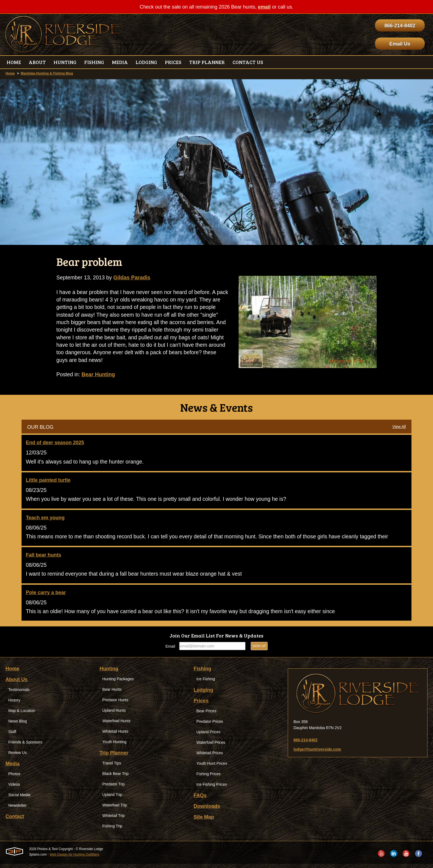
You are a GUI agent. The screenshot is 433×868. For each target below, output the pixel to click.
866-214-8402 (400, 26)
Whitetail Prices (210, 757)
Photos (14, 778)
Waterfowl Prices (211, 747)
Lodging (203, 694)
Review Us (18, 757)
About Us (17, 684)
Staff (12, 736)
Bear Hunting (100, 377)
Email (170, 650)
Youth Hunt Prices (212, 768)
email (264, 7)
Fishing (202, 673)
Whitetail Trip (114, 820)
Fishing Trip (112, 830)
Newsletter (17, 809)
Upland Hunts (114, 714)
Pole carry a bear (46, 596)
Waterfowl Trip (115, 809)
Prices (201, 705)
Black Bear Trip (116, 778)
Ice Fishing (206, 683)
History (14, 704)
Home (10, 73)
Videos (14, 788)
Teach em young (45, 520)
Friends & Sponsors (25, 746)
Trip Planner (114, 757)
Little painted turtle (48, 483)
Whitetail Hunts (115, 735)
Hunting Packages (118, 683)
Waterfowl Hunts (117, 725)
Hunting (109, 673)
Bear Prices (206, 715)
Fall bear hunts (43, 558)
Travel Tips (112, 767)
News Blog (18, 725)
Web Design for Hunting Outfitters (74, 859)
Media (13, 768)
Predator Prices (210, 726)
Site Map (204, 821)
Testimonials (19, 694)
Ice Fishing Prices (212, 788)
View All (399, 429)
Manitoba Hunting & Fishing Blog (47, 73)
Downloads (207, 810)
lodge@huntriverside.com (317, 753)
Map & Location (22, 715)
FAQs (200, 800)
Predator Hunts (115, 704)
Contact (15, 821)
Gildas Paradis (134, 278)
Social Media (19, 799)
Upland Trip (112, 799)
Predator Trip (114, 788)
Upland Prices (208, 736)
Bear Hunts (112, 694)
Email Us (400, 44)
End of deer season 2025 (55, 445)
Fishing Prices (208, 778)
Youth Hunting (114, 746)
